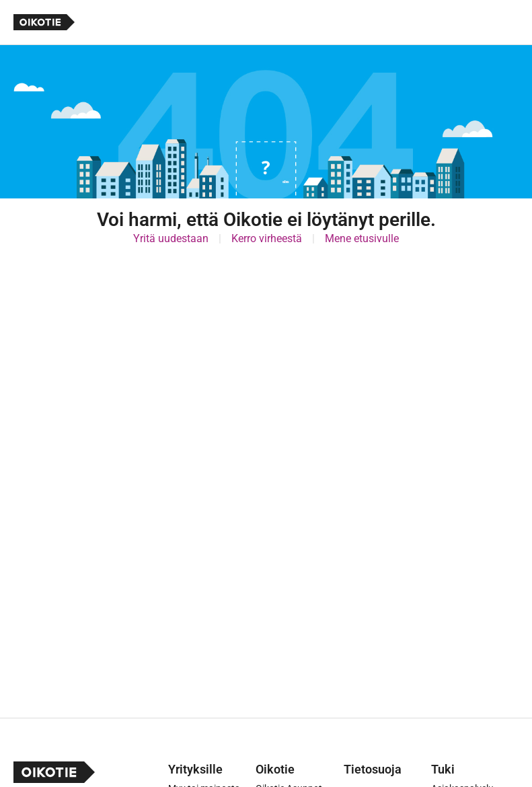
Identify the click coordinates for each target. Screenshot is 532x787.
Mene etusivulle (362, 238)
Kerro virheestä (267, 238)
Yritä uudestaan (171, 238)
